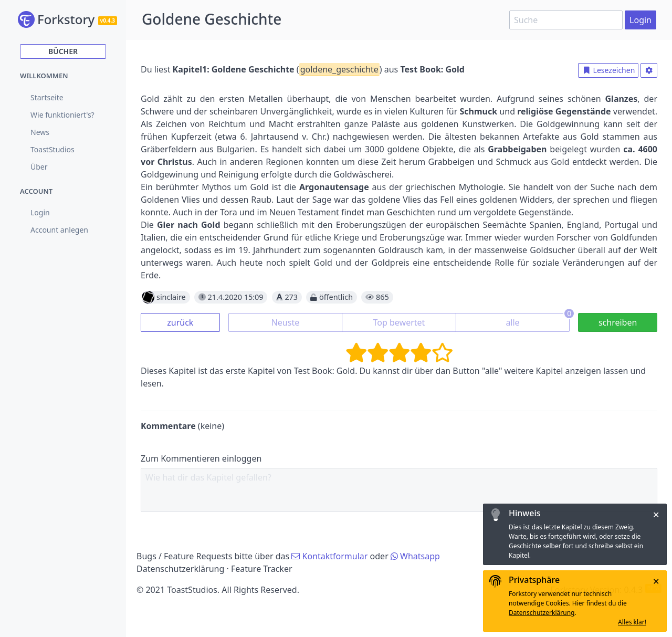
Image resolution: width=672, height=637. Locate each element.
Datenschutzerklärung (180, 569)
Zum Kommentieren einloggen (201, 458)
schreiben (618, 322)
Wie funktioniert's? (62, 115)
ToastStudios (52, 149)
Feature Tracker (262, 569)
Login (640, 20)
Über (39, 167)
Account (36, 191)
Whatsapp (415, 556)
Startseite (47, 97)
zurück (180, 322)
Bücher (63, 51)
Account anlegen (59, 230)
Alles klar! (632, 622)
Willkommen (44, 76)
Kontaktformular (329, 556)
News (40, 132)
